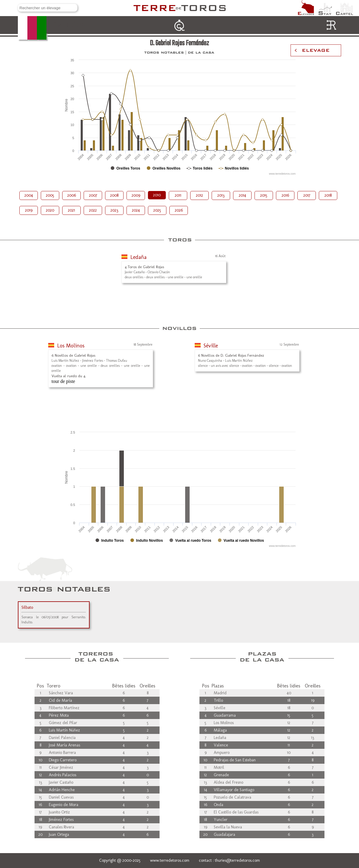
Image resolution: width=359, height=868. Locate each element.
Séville (211, 346)
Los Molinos (71, 346)
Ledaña (138, 257)
